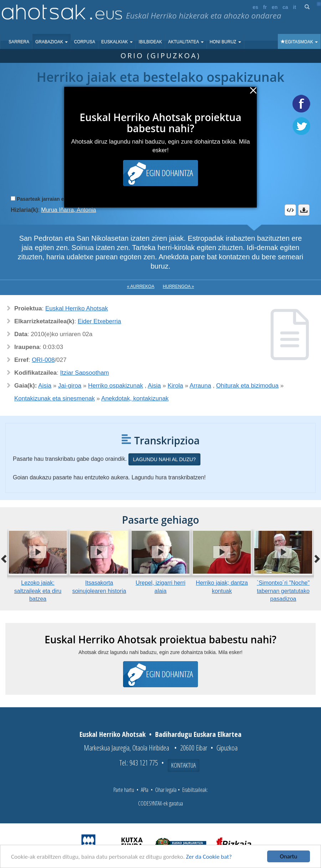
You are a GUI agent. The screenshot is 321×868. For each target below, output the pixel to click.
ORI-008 (43, 360)
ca (285, 7)
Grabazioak (52, 42)
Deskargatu (304, 210)
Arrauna (200, 386)
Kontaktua (184, 765)
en (275, 7)
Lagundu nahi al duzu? (164, 459)
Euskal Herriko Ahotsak (77, 308)
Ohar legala (166, 790)
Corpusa (84, 42)
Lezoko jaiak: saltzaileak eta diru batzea (38, 591)
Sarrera (19, 42)
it (295, 7)
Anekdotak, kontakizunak (135, 398)
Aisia (45, 386)
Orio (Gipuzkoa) (161, 56)
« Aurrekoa (141, 286)
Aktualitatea (186, 42)
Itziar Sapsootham (85, 373)
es (255, 7)
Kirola (175, 386)
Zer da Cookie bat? (209, 857)
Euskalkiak (117, 42)
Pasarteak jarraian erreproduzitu (55, 199)
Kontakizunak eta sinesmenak (55, 398)
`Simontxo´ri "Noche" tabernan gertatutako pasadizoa (283, 591)
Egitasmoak (299, 42)
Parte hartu (124, 790)
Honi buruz (225, 42)
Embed (290, 210)
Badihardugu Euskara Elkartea (198, 734)
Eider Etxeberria (100, 321)
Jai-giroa (70, 386)
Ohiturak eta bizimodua (247, 386)
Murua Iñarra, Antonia (68, 210)
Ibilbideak (150, 42)
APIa (145, 790)
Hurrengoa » (179, 286)
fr (265, 7)
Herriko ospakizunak (116, 386)
